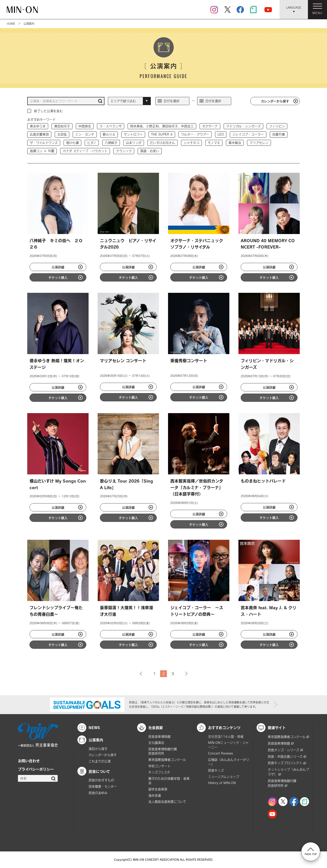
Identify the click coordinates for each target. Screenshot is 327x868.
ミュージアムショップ (224, 777)
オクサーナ (210, 126)
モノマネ (214, 143)
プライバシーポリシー (36, 769)
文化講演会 (156, 743)
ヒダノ (92, 143)
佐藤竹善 (279, 134)
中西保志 (85, 126)
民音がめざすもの (101, 780)
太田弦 (62, 134)
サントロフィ (133, 134)
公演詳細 (58, 267)
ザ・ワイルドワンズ (44, 143)
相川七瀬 (72, 143)
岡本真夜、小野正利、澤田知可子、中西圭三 (162, 126)
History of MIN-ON (222, 783)
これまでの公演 (100, 761)
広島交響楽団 (39, 134)
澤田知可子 (62, 126)
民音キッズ (216, 770)
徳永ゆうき (38, 126)
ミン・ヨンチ (85, 134)
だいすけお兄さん (162, 143)
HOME (11, 24)
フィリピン (277, 126)
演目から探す (98, 749)
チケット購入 (58, 277)
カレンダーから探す (275, 101)
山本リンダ (134, 143)
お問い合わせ (29, 761)
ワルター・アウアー (195, 134)
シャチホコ (191, 143)
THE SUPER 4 (162, 134)
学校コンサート (159, 766)
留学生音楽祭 (158, 789)
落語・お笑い (150, 151)
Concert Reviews (220, 753)
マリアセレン (259, 143)
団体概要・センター (103, 786)
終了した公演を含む (48, 111)
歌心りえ (109, 134)
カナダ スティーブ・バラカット (85, 151)
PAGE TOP (311, 851)
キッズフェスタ (159, 772)
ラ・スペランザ (111, 126)
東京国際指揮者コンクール (167, 760)
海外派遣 (155, 795)
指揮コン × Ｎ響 (42, 151)
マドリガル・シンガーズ (243, 126)
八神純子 (111, 143)
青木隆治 (235, 143)
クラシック (124, 151)
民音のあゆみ (98, 793)
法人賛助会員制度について (167, 802)
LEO (221, 134)
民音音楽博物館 (159, 736)
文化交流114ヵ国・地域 (226, 736)
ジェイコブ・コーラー (248, 134)
